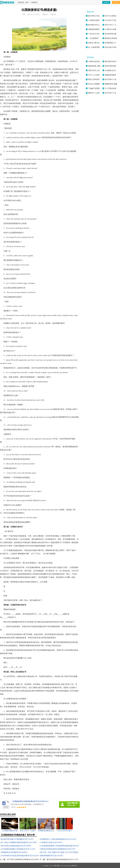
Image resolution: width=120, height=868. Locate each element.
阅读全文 (45, 14)
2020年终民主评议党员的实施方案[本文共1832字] (20, 856)
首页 (27, 3)
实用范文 (34, 3)
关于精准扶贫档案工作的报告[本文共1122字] (18, 849)
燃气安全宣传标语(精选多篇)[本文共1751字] (62, 859)
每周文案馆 (57, 866)
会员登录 (106, 2)
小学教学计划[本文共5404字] (51, 842)
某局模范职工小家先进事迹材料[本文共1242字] (58, 839)
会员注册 (116, 2)
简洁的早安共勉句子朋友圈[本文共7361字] (17, 839)
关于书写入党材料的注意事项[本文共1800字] (23, 859)
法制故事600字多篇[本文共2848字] (14, 852)
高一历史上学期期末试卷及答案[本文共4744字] (19, 842)
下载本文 (53, 14)
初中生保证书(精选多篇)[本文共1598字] (16, 846)
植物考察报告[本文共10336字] (52, 856)
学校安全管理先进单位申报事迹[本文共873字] (58, 849)
